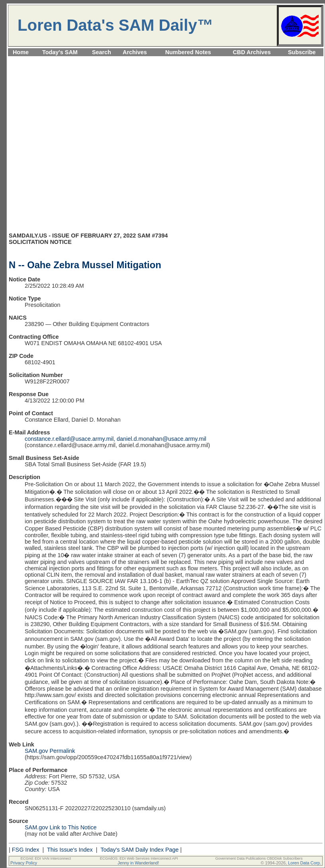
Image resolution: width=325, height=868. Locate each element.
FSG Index (26, 850)
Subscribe (302, 52)
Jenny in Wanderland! (138, 863)
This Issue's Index (70, 850)
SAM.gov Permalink (50, 751)
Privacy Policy (24, 863)
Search (102, 52)
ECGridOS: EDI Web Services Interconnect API (139, 858)
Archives (135, 52)
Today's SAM (60, 52)
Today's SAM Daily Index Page (139, 850)
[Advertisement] (82, 148)
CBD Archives (252, 52)
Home (21, 52)
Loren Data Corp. (304, 863)
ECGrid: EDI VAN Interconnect (46, 858)
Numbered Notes (188, 52)
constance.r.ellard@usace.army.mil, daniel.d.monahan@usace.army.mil (116, 439)
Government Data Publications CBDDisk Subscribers (259, 858)
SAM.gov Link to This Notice (61, 827)
